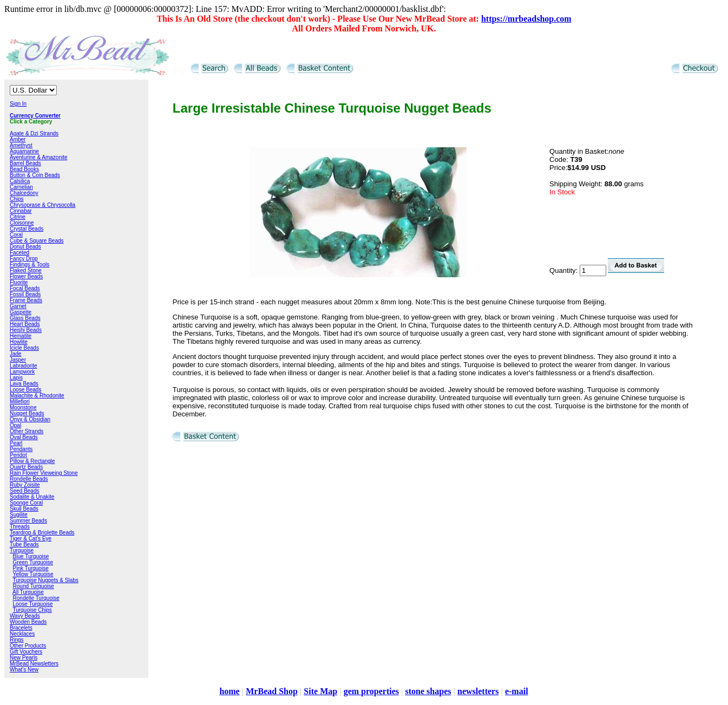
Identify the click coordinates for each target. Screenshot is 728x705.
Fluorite (19, 282)
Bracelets (21, 628)
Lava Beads (24, 384)
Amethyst (21, 145)
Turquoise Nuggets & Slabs (45, 580)
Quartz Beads (26, 467)
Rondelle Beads (29, 479)
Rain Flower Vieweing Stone (44, 473)
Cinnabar (21, 211)
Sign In (18, 104)
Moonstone (23, 407)
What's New (24, 670)
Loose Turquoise (33, 604)
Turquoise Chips (32, 610)
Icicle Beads (24, 348)
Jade (16, 354)
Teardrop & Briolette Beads (42, 533)
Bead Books (24, 169)
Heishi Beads (26, 330)
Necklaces (22, 634)
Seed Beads (25, 491)
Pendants (21, 449)
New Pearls (24, 658)
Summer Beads (28, 521)
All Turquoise (28, 592)
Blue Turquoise (31, 556)
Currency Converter (35, 116)
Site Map (320, 691)
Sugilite (19, 515)
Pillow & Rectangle (32, 461)
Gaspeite (21, 312)
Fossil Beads (25, 294)
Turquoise (22, 550)
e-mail (517, 691)
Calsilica (20, 181)
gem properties (371, 691)
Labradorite (24, 366)
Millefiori (20, 402)
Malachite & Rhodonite (37, 396)
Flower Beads (26, 276)
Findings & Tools (29, 265)
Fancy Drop (24, 259)
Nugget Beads (27, 413)
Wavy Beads (25, 616)
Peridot (18, 455)
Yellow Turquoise (33, 574)
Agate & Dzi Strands (34, 133)
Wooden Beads (28, 622)
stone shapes (428, 691)
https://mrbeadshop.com (526, 19)
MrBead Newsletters (34, 664)
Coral (16, 235)
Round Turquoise (34, 586)
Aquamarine (24, 151)
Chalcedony (24, 193)
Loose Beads (25, 390)
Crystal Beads (27, 229)
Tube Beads (24, 544)
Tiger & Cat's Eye (31, 538)
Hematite (21, 336)
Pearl (16, 443)
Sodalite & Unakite (32, 497)
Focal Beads (25, 288)
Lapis (16, 378)
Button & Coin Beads (35, 175)
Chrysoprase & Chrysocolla (42, 205)
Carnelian (21, 187)
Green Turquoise (33, 562)
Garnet (18, 306)
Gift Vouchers (26, 652)
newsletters (478, 691)
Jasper (18, 360)
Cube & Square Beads (37, 241)
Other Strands (27, 431)
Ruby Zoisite (25, 485)
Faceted (19, 253)
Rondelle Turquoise (36, 598)
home (229, 691)
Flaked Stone (26, 270)
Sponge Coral (26, 503)
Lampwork (22, 372)
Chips (17, 199)
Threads (20, 527)
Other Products (28, 646)
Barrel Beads (25, 163)
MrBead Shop (272, 691)
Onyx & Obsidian (30, 419)
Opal (15, 425)
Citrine (18, 217)
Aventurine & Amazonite (39, 157)
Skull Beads (24, 509)
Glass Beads (25, 318)
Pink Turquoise (31, 568)
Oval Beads (24, 437)
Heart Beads (25, 324)
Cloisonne (22, 223)
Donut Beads (25, 247)
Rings (17, 640)
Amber (18, 139)
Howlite (19, 342)
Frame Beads (26, 300)
